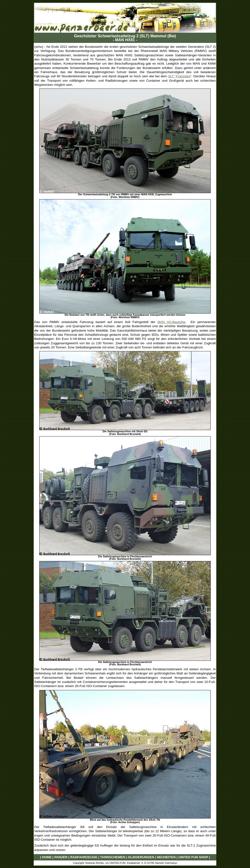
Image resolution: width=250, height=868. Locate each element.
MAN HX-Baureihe (172, 322)
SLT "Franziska (179, 76)
